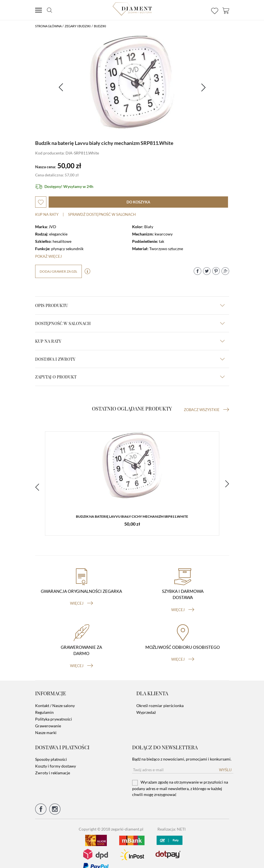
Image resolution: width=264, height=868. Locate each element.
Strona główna (48, 26)
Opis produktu (130, 305)
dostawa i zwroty (130, 359)
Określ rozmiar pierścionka (160, 697)
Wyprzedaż (146, 704)
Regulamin (44, 704)
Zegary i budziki (78, 26)
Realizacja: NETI (172, 820)
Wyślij (225, 761)
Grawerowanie (48, 717)
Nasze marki (46, 724)
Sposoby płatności (51, 751)
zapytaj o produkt (130, 377)
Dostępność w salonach (130, 323)
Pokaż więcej (48, 256)
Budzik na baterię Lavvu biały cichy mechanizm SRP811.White (132, 518)
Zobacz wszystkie (207, 410)
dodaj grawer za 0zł (58, 271)
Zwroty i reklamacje (53, 764)
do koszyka (138, 202)
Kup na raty (47, 214)
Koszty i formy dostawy (56, 757)
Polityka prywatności (54, 710)
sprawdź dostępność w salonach (102, 214)
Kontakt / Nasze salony (55, 697)
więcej (82, 595)
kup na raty (130, 341)
